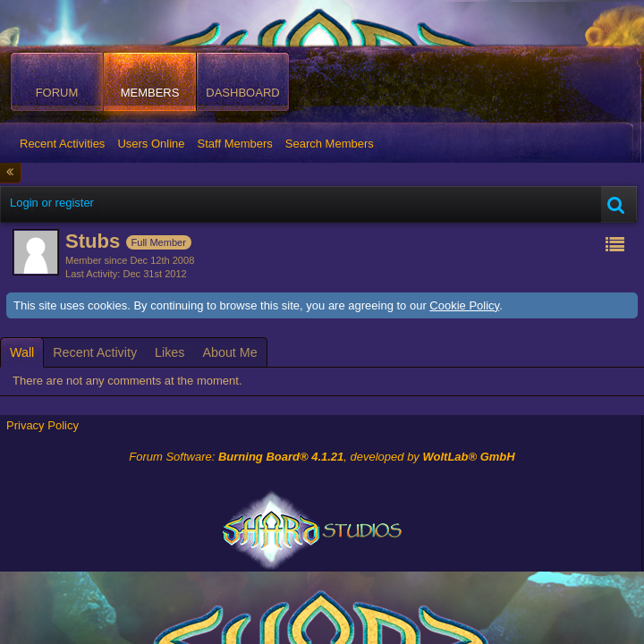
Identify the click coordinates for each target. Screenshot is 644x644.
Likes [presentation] (169, 352)
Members (150, 93)
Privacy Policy (42, 425)
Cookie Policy (464, 305)
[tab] (22, 352)
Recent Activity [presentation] (95, 352)
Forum (57, 93)
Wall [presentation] (22, 352)
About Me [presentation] (229, 352)
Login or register (52, 203)
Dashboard (242, 93)
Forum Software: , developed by (322, 457)
